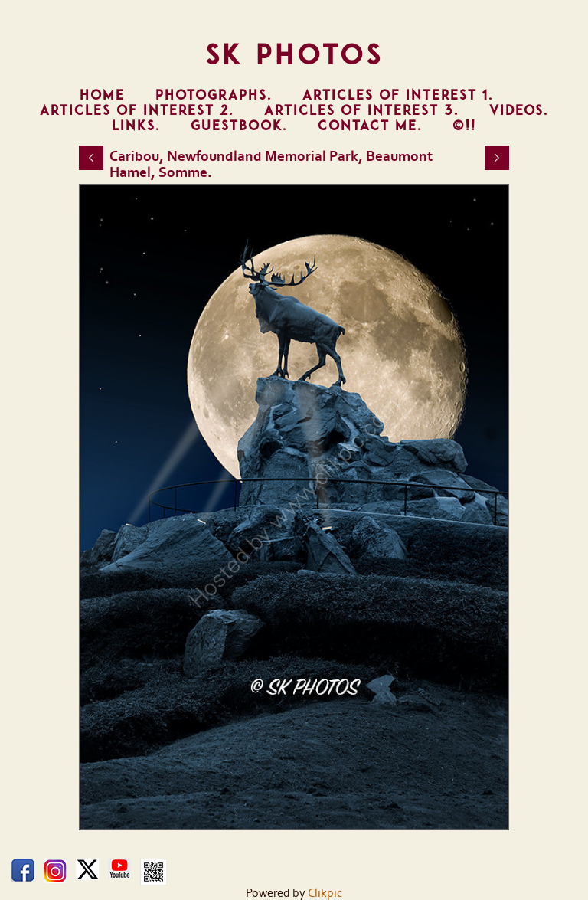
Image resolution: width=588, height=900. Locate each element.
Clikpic (325, 893)
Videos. (519, 110)
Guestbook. (239, 126)
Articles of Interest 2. (137, 110)
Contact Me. (370, 126)
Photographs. (214, 95)
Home (102, 95)
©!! (464, 126)
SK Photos (294, 54)
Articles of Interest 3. (361, 110)
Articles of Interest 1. (398, 95)
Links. (136, 126)
